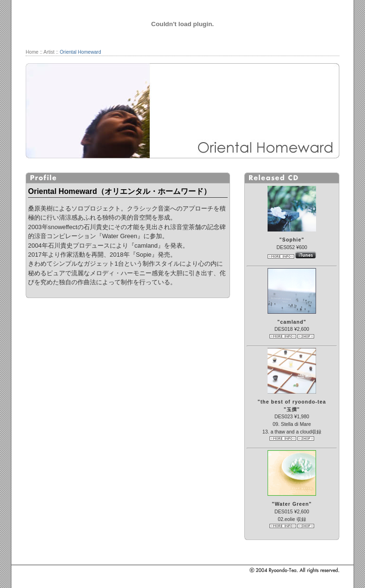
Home (32, 52)
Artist (49, 52)
